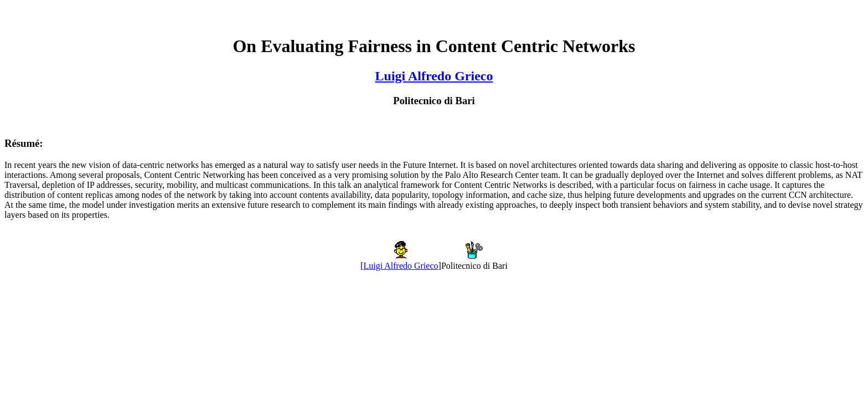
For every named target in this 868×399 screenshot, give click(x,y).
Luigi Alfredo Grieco (434, 76)
